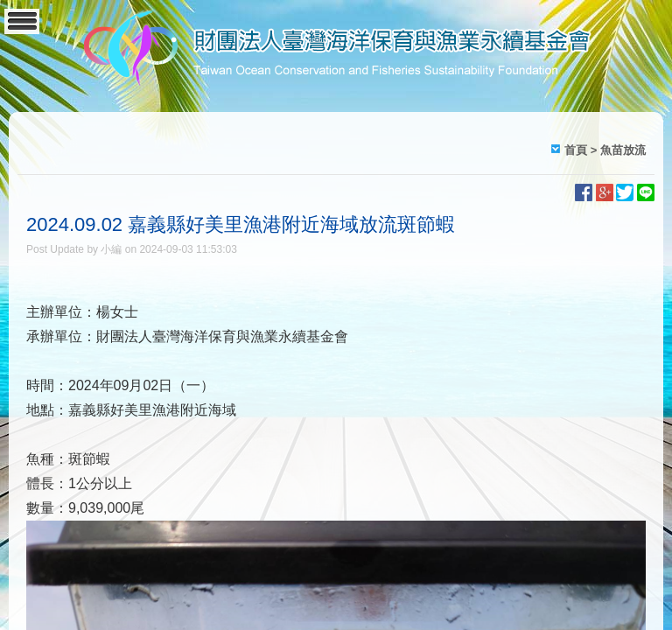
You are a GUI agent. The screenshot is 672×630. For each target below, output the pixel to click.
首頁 (576, 150)
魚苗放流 (623, 150)
